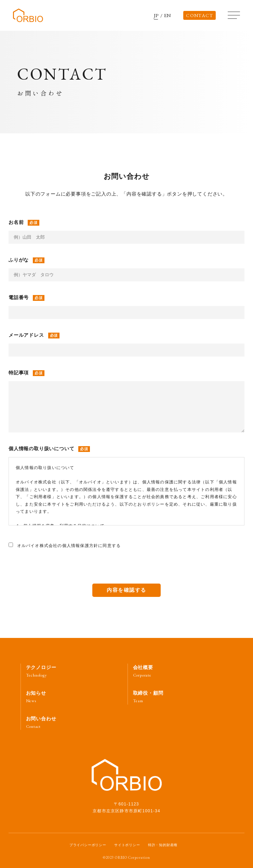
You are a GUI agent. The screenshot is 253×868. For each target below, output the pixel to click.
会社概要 (143, 671)
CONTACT (199, 15)
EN (168, 16)
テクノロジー (41, 671)
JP (157, 16)
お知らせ (36, 697)
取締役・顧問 (148, 697)
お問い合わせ (41, 723)
